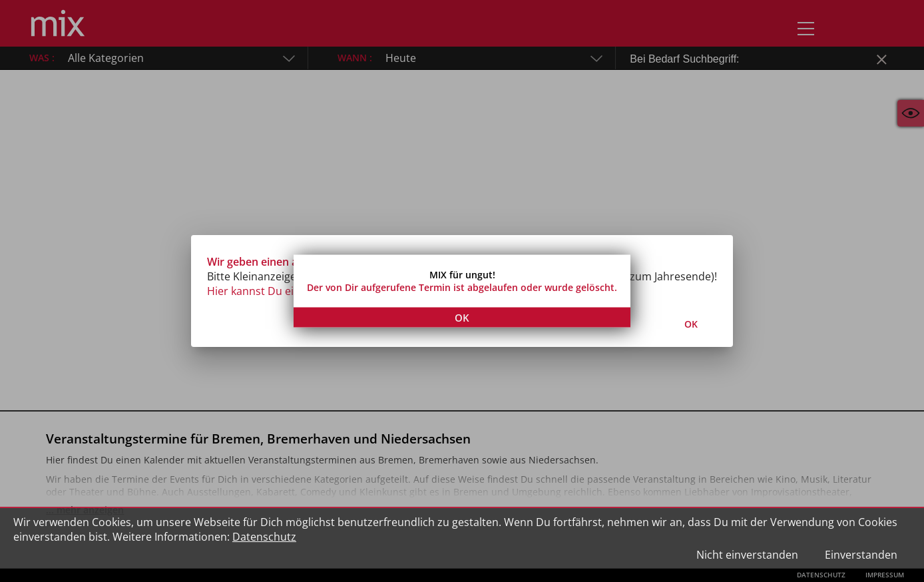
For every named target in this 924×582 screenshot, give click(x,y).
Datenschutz (264, 537)
